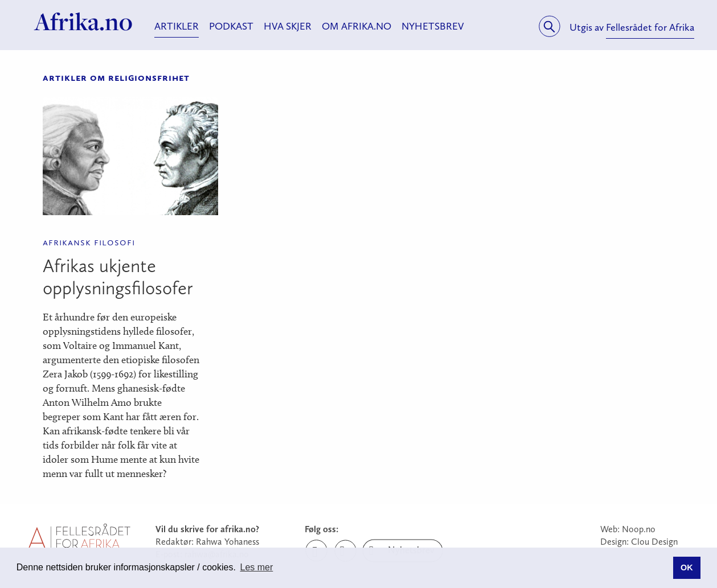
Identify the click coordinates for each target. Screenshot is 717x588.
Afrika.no (83, 22)
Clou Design (654, 542)
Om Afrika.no (357, 26)
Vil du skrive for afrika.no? (207, 529)
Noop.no (639, 529)
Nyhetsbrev (433, 26)
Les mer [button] (257, 567)
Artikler (177, 26)
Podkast (231, 26)
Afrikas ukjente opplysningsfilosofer (118, 277)
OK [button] (687, 568)
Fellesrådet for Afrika (650, 27)
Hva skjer (288, 26)
